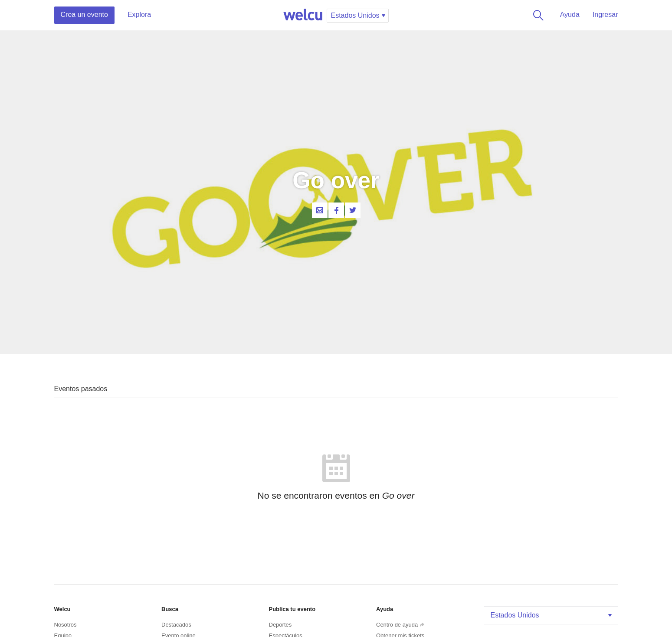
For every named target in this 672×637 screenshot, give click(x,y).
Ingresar (605, 15)
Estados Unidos (552, 615)
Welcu (303, 15)
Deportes (280, 625)
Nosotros (66, 625)
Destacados (176, 625)
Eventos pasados (81, 389)
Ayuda (570, 15)
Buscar (537, 15)
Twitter (353, 210)
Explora (139, 15)
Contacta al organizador (320, 210)
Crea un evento (84, 15)
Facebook (336, 210)
